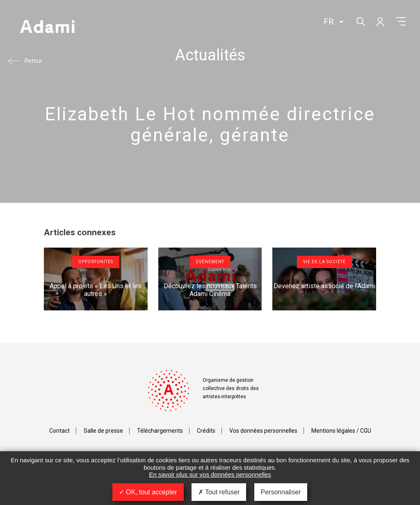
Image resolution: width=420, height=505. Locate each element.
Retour (33, 61)
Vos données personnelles (263, 431)
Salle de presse (103, 431)
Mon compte (380, 21)
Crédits (206, 431)
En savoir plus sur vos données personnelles (210, 474)
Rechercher (360, 21)
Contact (59, 431)
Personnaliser (281, 492)
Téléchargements (160, 431)
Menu (401, 21)
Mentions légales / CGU (341, 431)
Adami (47, 28)
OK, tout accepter (148, 492)
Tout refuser (219, 492)
